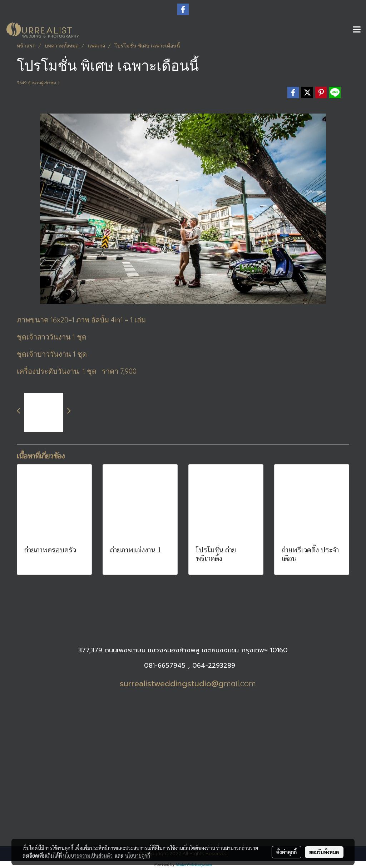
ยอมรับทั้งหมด (324, 852)
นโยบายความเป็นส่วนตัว (88, 856)
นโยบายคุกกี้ (138, 856)
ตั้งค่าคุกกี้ (286, 852)
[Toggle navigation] (357, 30)
